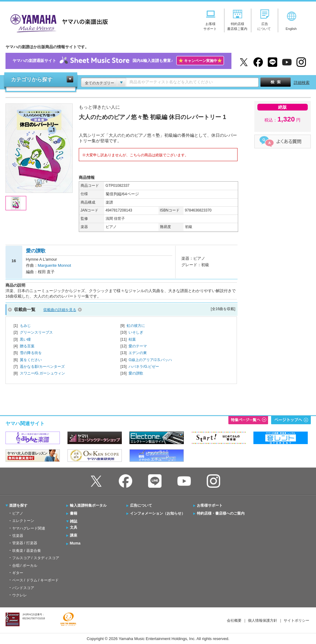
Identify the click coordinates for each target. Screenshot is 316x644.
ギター (18, 573)
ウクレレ (20, 595)
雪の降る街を (31, 353)
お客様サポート (210, 505)
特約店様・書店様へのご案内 (221, 513)
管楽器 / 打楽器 (25, 543)
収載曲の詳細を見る (60, 310)
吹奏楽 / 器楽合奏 (27, 551)
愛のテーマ (138, 346)
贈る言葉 (27, 346)
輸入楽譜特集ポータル (88, 505)
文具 (74, 527)
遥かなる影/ (42, 367)
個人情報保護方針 (263, 620)
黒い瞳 (25, 339)
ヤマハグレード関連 (29, 528)
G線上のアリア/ (150, 360)
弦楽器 (18, 536)
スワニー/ (42, 373)
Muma (75, 543)
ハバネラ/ (144, 367)
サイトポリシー (296, 620)
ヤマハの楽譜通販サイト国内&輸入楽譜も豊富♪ (118, 61)
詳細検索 (302, 83)
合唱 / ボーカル (25, 566)
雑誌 (74, 521)
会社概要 (234, 620)
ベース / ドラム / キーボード (35, 580)
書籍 (74, 513)
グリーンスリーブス (36, 332)
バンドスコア (23, 588)
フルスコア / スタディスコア (36, 558)
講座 (74, 535)
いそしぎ (136, 332)
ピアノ (18, 513)
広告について (141, 505)
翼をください (31, 360)
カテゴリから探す (32, 80)
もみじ (25, 326)
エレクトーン (23, 521)
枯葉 (132, 339)
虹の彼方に (136, 326)
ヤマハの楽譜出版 (57, 22)
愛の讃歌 (136, 373)
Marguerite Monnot (54, 265)
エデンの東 (138, 353)
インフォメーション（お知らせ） (158, 513)
